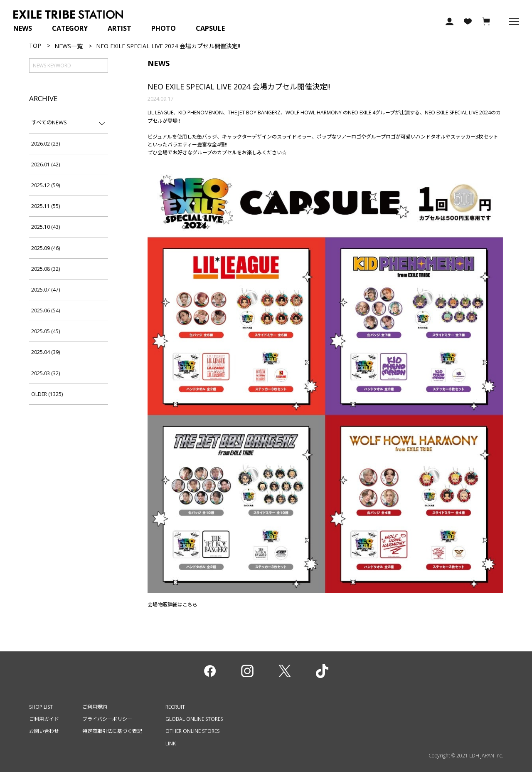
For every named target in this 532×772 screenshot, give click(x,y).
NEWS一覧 (69, 46)
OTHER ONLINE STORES (192, 731)
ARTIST (119, 28)
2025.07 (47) (46, 290)
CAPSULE (210, 28)
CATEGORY (70, 28)
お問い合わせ (44, 731)
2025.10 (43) (46, 227)
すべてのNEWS (49, 122)
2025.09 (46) (46, 248)
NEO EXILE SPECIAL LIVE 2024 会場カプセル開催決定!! (239, 87)
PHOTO (164, 28)
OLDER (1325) (47, 394)
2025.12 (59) (46, 185)
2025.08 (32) (46, 269)
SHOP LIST (41, 707)
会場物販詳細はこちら (172, 605)
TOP (35, 46)
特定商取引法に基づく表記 (112, 731)
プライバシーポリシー (107, 719)
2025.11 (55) (46, 206)
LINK (171, 744)
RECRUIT (175, 707)
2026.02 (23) (46, 144)
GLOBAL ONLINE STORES (194, 719)
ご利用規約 (95, 707)
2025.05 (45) (46, 331)
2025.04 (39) (46, 352)
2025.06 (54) (46, 311)
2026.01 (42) (46, 165)
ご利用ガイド (44, 719)
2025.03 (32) (46, 373)
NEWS (23, 28)
